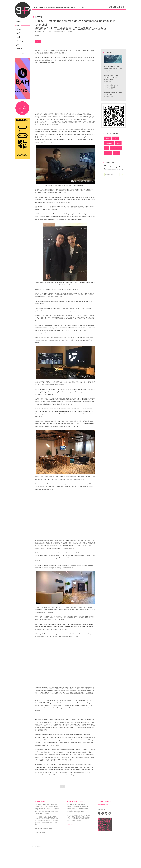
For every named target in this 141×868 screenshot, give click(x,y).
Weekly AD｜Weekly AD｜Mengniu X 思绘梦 (112, 86)
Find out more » (71, 824)
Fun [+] (19, 37)
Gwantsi (108, 153)
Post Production (116, 148)
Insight (19, 29)
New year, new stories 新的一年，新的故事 (113, 94)
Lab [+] (19, 33)
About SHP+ (41, 802)
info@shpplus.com (103, 805)
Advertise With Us (75, 802)
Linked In (115, 7)
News (18, 25)
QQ (123, 7)
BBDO (116, 153)
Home (18, 21)
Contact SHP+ (104, 802)
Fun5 (107, 138)
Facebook (111, 7)
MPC (118, 143)
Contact (19, 49)
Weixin (119, 7)
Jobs (18, 45)
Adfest (115, 138)
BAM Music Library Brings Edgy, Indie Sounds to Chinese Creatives (113, 63)
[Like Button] (63, 787)
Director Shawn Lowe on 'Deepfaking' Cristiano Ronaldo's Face (112, 78)
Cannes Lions (109, 143)
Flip (38, 41)
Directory (20, 41)
